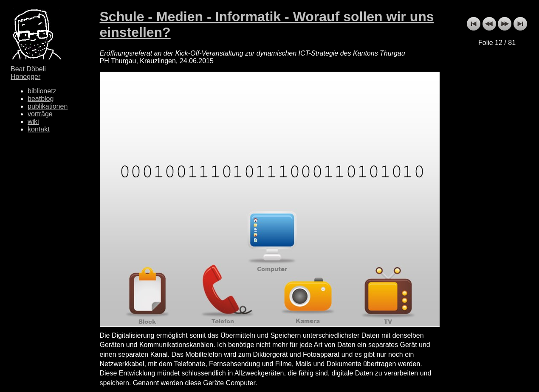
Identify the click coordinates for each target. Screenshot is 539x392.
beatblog (41, 99)
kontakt (39, 129)
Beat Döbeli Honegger (28, 73)
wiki (33, 122)
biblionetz (42, 91)
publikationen (48, 106)
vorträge (40, 114)
